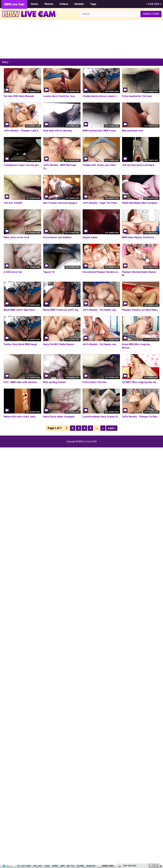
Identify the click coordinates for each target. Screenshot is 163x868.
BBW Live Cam (14, 4)
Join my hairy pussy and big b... (139, 165)
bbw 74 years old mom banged (60, 203)
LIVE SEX (154, 4)
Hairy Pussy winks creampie (59, 417)
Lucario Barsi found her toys (59, 96)
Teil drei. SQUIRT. (13, 203)
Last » (112, 428)
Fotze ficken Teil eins (95, 382)
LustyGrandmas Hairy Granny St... (101, 417)
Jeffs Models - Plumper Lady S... (22, 131)
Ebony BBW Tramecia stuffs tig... (61, 310)
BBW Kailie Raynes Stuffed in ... (139, 237)
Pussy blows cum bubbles (57, 237)
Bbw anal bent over (133, 131)
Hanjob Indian (90, 237)
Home (34, 4)
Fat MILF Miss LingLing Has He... (140, 382)
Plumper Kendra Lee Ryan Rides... (141, 310)
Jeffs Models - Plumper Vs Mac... (141, 417)
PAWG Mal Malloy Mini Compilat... (140, 203)
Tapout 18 (49, 272)
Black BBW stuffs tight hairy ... (20, 310)
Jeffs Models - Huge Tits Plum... (101, 203)
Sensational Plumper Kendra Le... (101, 272)
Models (79, 4)
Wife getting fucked (54, 382)
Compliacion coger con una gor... (22, 165)
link (160, 822)
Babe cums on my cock (17, 237)
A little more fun (13, 272)
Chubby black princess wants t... (100, 96)
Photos (49, 4)
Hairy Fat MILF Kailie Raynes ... (60, 344)
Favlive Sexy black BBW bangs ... (22, 344)
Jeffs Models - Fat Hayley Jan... (100, 310)
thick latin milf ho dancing (57, 131)
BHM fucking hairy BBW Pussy (99, 131)
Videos (64, 4)
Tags (93, 4)
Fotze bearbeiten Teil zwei (137, 96)
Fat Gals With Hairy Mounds (19, 96)
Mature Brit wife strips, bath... (20, 417)
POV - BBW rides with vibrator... (21, 382)
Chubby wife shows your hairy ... (100, 165)
